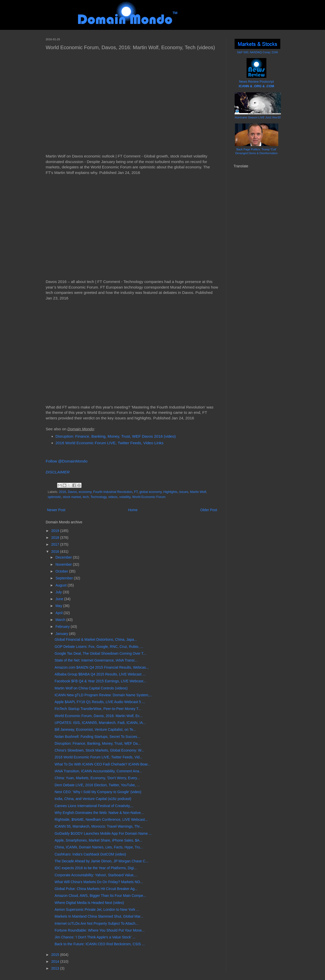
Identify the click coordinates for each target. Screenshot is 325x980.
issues (184, 492)
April (59, 613)
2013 (56, 968)
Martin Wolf (198, 492)
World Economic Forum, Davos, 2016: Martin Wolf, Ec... (99, 716)
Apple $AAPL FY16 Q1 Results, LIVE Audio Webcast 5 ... (100, 702)
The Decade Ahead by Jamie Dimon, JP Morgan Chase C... (101, 861)
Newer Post (56, 510)
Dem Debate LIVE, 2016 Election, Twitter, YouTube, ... (97, 785)
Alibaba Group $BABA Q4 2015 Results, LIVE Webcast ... (100, 674)
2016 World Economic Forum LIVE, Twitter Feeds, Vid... (99, 757)
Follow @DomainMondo (67, 461)
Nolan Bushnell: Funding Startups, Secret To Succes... (97, 737)
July (59, 592)
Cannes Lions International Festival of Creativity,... (94, 806)
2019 (56, 531)
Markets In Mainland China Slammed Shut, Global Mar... (99, 916)
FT (136, 492)
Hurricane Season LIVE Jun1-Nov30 (258, 117)
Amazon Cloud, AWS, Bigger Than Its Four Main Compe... (100, 896)
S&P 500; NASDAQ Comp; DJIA (258, 52)
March (61, 620)
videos (113, 497)
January (62, 634)
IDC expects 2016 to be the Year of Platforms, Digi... (96, 868)
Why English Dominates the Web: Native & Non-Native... (99, 813)
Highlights (170, 492)
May (59, 606)
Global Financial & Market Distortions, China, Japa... (96, 639)
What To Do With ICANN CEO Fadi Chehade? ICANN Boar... (103, 764)
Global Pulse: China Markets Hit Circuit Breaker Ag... (96, 889)
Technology (98, 497)
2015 (56, 955)
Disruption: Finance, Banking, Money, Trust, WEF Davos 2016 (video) (116, 436)
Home (133, 510)
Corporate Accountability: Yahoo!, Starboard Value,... (96, 875)
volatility (125, 497)
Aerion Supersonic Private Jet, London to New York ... (97, 910)
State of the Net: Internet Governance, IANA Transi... (96, 660)
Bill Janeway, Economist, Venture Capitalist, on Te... (95, 729)
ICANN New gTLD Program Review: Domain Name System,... (103, 695)
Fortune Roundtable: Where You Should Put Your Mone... (100, 930)
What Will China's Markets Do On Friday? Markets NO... (99, 882)
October (62, 571)
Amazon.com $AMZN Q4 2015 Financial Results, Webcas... (102, 667)
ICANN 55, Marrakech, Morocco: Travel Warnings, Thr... (99, 826)
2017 (56, 544)
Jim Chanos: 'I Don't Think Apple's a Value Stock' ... (95, 937)
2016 (62, 492)
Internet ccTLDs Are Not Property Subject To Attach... (96, 923)
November (64, 564)
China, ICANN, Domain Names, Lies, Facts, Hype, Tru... (99, 847)
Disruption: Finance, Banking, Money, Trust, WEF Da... (98, 743)
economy (85, 492)
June (60, 599)
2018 (56, 538)
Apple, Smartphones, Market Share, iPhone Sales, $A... (99, 840)
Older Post (209, 510)
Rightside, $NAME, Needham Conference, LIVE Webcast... (101, 819)
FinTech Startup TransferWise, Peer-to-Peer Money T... (98, 709)
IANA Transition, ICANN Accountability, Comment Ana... (98, 771)
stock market (72, 497)
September (64, 578)
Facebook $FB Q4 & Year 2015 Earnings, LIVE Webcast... (100, 681)
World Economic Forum (149, 497)
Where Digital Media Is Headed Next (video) (89, 903)
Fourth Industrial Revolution (113, 492)
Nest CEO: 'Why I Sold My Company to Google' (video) (98, 792)
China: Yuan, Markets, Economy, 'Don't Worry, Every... (97, 778)
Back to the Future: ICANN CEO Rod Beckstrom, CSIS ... (100, 944)
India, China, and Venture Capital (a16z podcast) (93, 799)
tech (86, 497)
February (63, 627)
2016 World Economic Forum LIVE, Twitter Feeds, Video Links (110, 443)
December (64, 557)
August (61, 585)
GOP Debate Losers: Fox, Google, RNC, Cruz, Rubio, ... (99, 647)
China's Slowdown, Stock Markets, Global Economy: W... (99, 750)
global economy (150, 492)
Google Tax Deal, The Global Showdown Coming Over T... (100, 653)
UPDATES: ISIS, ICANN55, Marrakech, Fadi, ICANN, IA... (100, 723)
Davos (72, 492)
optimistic (54, 497)
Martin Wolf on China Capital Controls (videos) (91, 688)
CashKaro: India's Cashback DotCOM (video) (90, 854)
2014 (56, 961)
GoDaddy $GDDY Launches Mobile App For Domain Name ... (103, 833)
